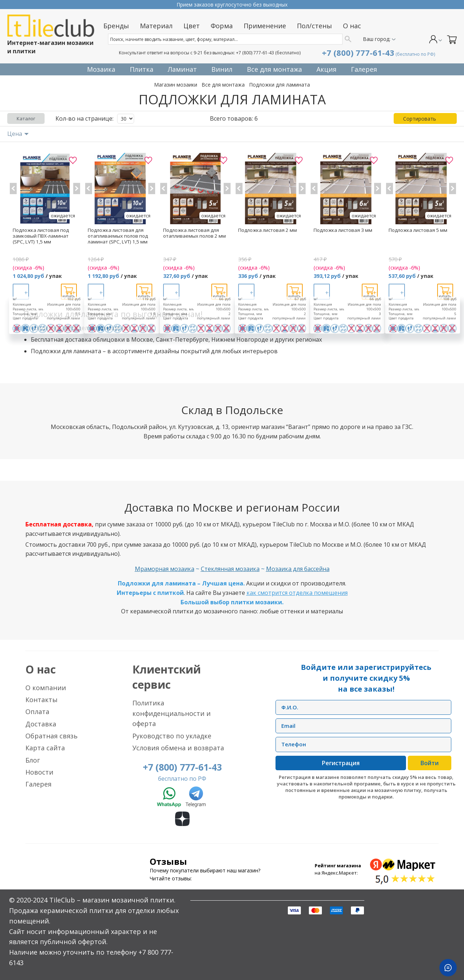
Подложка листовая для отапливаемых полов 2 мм (194, 233)
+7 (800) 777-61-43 (255, 53)
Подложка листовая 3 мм (343, 230)
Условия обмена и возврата (178, 748)
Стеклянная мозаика (230, 569)
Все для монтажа (223, 85)
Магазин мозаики (176, 85)
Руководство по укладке (172, 736)
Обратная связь (51, 736)
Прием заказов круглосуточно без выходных (232, 5)
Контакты (42, 700)
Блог (33, 760)
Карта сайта (45, 748)
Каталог (26, 118)
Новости (39, 772)
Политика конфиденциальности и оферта (171, 713)
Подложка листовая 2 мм (268, 230)
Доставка (41, 724)
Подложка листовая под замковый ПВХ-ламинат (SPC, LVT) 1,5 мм (41, 236)
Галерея (38, 784)
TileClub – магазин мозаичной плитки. (112, 900)
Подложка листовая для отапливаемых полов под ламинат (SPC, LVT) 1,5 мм (118, 236)
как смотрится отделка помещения (297, 593)
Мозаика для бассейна (298, 569)
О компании (46, 688)
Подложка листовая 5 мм (418, 230)
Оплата (37, 712)
